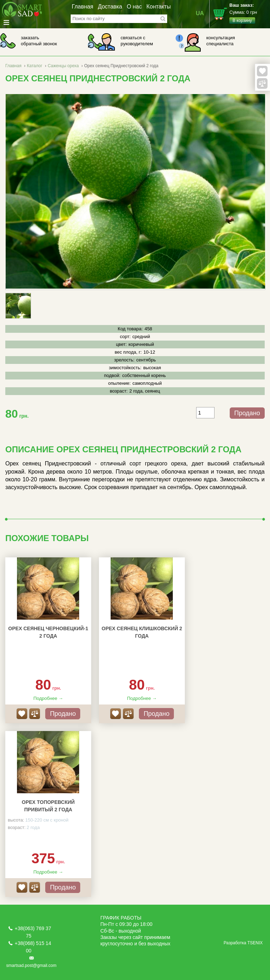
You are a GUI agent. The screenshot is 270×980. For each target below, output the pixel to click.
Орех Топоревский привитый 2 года (48, 806)
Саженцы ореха (63, 66)
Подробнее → (48, 698)
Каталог (35, 66)
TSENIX (255, 943)
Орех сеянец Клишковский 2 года (142, 632)
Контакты (159, 7)
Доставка (110, 7)
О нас (134, 7)
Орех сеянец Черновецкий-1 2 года (48, 632)
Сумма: (250, 13)
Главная (83, 7)
